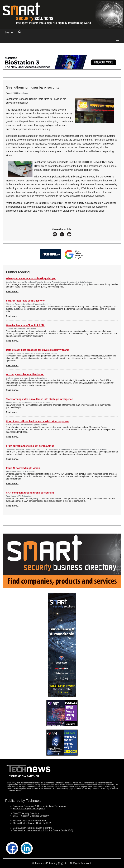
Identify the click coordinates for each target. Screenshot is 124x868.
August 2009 (11, 93)
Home (9, 32)
